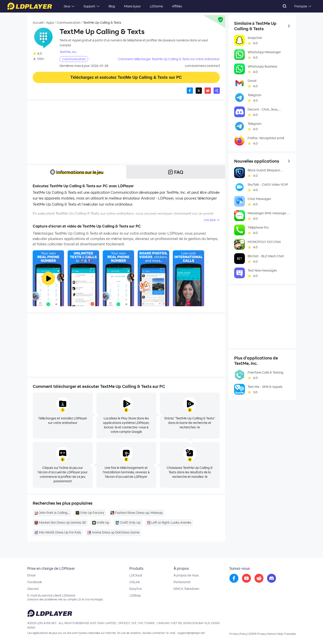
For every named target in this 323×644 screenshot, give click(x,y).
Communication (68, 23)
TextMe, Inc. (68, 52)
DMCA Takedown (186, 589)
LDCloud (136, 575)
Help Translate (287, 634)
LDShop (135, 595)
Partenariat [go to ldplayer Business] (182, 582)
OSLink (135, 582)
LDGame (156, 6)
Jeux (67, 6)
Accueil (38, 23)
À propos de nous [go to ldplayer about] (186, 575)
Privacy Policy (238, 634)
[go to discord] (272, 578)
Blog (112, 6)
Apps (50, 23)
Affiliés (177, 6)
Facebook (35, 582)
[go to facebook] (234, 578)
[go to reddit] (259, 578)
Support (89, 6)
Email (31, 575)
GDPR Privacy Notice (262, 634)
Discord (33, 589)
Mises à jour (133, 6)
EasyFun (136, 589)
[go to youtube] (246, 578)
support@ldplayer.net (191, 633)
